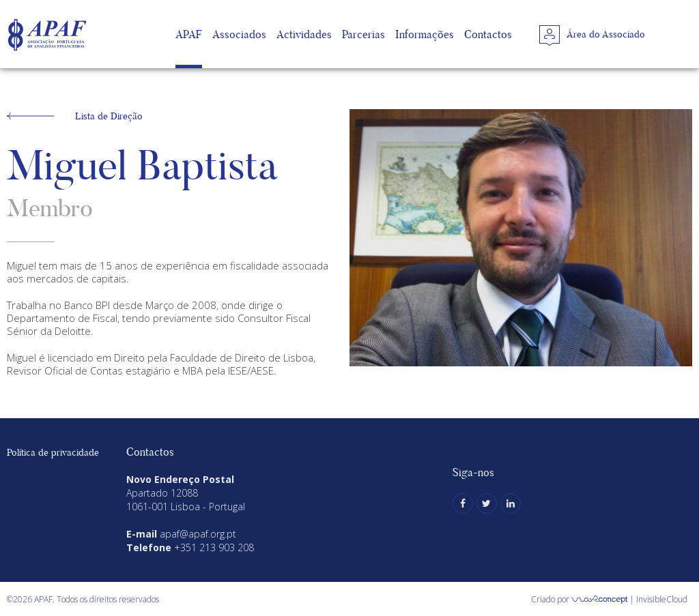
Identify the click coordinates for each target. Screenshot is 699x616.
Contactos (488, 34)
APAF (189, 34)
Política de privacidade (53, 452)
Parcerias (363, 34)
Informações (425, 34)
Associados (239, 34)
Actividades (304, 34)
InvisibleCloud (662, 599)
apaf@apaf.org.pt (198, 534)
